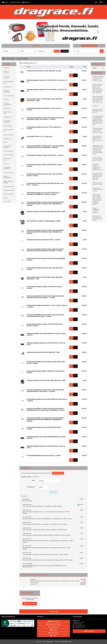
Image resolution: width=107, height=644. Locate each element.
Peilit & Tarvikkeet (8, 151)
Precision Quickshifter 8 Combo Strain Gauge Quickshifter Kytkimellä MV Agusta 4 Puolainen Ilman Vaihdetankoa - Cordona (45, 204)
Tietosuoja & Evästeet (53, 624)
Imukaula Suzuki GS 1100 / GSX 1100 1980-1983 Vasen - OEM (46, 380)
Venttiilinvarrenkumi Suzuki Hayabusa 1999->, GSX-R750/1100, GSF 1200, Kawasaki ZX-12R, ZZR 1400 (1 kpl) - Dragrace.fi (98, 89)
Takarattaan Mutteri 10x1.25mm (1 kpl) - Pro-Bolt (98, 111)
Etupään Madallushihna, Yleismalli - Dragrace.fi (97, 210)
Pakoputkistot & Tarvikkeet (8, 147)
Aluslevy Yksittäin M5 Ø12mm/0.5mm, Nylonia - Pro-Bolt (98, 159)
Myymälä (53, 630)
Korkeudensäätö (8, 126)
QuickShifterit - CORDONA (7, 168)
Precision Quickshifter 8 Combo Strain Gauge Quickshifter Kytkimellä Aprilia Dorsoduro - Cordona (45, 316)
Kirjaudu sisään (58, 473)
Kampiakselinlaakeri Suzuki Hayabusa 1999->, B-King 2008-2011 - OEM (98, 130)
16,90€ (81, 499)
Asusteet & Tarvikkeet (6, 72)
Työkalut (6, 198)
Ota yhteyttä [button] (89, 631)
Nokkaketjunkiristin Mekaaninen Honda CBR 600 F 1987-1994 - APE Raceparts (98, 176)
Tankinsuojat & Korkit (9, 190)
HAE (57, 51)
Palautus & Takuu (54, 621)
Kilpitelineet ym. (8, 117)
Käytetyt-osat (7, 108)
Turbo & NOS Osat (8, 194)
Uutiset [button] (53, 636)
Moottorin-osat (7, 139)
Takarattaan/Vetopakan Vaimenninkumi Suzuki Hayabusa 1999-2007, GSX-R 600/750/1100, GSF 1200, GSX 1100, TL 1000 (98, 120)
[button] (97, 2)
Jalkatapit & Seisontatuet (7, 91)
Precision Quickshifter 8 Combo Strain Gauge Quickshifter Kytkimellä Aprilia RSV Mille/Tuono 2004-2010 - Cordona (45, 250)
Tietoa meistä (53, 633)
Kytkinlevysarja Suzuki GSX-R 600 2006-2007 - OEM (43, 352)
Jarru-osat (6, 99)
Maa (33, 480)
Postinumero (31, 487)
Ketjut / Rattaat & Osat (8, 113)
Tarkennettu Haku (89, 46)
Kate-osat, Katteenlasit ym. (8, 104)
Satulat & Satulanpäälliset (8, 177)
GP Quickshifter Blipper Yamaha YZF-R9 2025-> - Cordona (45, 155)
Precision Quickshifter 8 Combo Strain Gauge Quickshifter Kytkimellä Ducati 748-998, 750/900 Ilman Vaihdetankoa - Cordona (45, 420)
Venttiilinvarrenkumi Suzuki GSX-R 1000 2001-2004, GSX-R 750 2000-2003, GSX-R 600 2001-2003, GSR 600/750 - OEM (98, 150)
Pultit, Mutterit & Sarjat (8, 159)
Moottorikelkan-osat (9, 135)
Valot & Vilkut (7, 202)
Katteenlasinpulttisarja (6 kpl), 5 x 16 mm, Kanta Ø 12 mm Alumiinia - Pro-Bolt (98, 79)
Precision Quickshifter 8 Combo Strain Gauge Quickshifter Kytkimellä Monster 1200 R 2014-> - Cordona (45, 391)
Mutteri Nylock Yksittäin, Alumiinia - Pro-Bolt (98, 190)
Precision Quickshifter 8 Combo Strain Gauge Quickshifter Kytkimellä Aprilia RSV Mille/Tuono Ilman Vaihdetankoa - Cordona (45, 232)
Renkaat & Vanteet (8, 173)
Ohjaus (5, 142)
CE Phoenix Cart (66, 642)
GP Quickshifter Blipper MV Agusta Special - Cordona (44, 456)
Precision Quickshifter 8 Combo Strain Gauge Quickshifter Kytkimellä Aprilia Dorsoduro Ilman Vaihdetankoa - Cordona (46, 409)
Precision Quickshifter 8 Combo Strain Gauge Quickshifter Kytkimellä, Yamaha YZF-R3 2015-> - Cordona (45, 118)
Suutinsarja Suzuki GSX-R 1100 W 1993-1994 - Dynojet (44, 71)
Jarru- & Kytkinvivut (8, 96)
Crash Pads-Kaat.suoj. (7, 77)
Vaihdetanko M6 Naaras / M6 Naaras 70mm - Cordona (43, 240)
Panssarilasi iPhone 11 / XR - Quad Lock (39, 136)
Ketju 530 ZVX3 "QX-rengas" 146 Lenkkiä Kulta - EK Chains (97, 218)
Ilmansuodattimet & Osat (8, 82)
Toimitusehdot (53, 627)
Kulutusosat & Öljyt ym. (8, 130)
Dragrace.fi (50, 642)
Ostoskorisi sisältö (22, 59)
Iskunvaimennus (8, 87)
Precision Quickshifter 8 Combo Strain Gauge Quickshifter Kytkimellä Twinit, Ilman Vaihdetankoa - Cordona (45, 147)
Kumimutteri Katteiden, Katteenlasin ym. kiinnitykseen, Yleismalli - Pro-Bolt (98, 167)
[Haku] (87, 51)
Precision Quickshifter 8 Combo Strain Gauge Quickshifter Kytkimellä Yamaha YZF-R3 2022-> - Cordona (45, 297)
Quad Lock (6, 164)
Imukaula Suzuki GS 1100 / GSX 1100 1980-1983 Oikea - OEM (46, 212)
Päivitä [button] (53, 492)
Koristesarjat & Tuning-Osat (7, 122)
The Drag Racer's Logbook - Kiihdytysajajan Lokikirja (44, 221)
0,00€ (82, 505)
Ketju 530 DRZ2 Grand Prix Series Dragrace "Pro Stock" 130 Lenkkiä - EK (98, 139)
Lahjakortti (6, 68)
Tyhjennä (65, 51)
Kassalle (53, 611)
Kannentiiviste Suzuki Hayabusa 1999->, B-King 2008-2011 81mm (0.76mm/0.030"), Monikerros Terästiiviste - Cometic (97, 200)
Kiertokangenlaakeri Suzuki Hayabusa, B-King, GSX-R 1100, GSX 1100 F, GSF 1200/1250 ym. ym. (98, 99)
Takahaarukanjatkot (8, 187)
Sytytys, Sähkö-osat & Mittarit (9, 182)
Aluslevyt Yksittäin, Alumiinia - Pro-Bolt (98, 184)
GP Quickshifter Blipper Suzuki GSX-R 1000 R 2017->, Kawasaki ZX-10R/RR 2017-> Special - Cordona (44, 194)
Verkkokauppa (10, 59)
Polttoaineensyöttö (8, 155)
